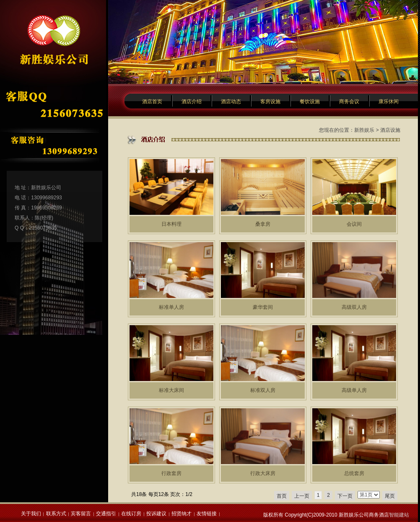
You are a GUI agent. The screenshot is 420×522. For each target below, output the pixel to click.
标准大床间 (171, 390)
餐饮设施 (310, 102)
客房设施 (270, 102)
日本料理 (171, 224)
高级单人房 (354, 390)
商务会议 (349, 102)
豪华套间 (263, 307)
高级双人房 (354, 307)
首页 (282, 496)
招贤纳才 (181, 514)
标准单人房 (171, 307)
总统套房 (354, 473)
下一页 (345, 496)
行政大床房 (263, 473)
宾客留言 (81, 514)
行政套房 (171, 473)
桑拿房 (263, 224)
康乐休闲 (389, 102)
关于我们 (31, 514)
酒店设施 (390, 130)
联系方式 (56, 514)
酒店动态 (231, 102)
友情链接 (207, 514)
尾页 (390, 496)
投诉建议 (156, 514)
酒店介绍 (192, 102)
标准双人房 (263, 390)
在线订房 (131, 514)
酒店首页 (152, 102)
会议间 (354, 224)
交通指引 (106, 514)
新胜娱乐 (364, 130)
